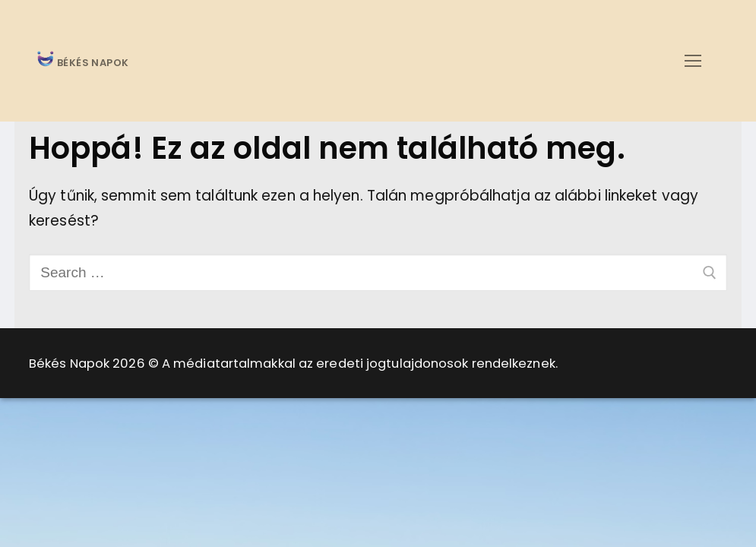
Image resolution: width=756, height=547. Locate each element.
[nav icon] (693, 60)
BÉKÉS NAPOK (92, 63)
